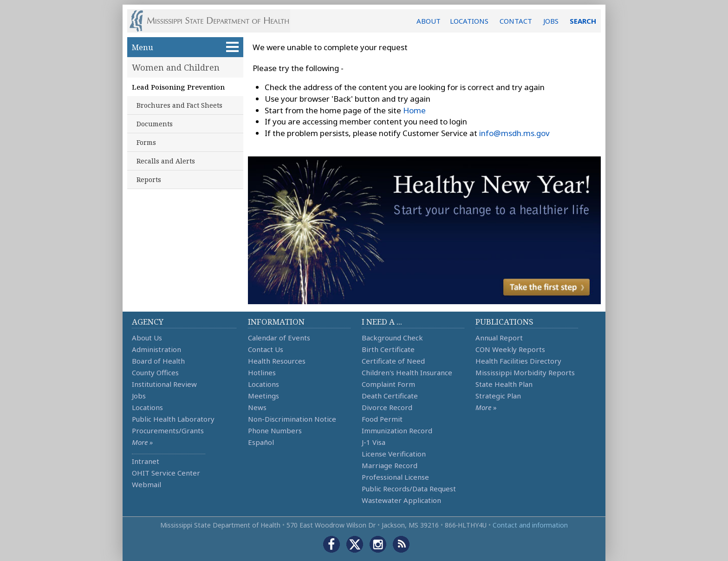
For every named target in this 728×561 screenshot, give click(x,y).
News (257, 407)
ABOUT (429, 21)
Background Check (392, 338)
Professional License (395, 477)
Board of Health (158, 361)
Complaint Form (388, 384)
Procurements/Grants (168, 431)
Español (261, 442)
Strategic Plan (498, 396)
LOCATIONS (469, 21)
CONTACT (516, 21)
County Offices (155, 372)
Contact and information (530, 525)
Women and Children (176, 67)
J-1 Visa (374, 442)
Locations (147, 407)
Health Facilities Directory (518, 361)
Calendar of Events (279, 338)
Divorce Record (387, 407)
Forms (146, 142)
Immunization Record (397, 431)
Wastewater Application (401, 500)
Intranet (146, 461)
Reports (149, 179)
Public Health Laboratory (173, 419)
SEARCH (583, 21)
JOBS (551, 21)
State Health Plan (504, 384)
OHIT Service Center (166, 473)
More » (142, 442)
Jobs (139, 396)
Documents (155, 124)
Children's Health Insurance (407, 372)
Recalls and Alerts (166, 161)
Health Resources (277, 361)
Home (414, 110)
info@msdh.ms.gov (514, 133)
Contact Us (266, 349)
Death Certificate (390, 396)
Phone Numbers (275, 431)
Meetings (263, 396)
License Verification (394, 454)
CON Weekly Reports (510, 349)
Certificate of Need (393, 361)
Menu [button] (185, 47)
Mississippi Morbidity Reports (525, 372)
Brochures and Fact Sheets (179, 105)
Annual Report (499, 338)
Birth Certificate (388, 349)
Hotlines (262, 372)
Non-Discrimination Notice (292, 419)
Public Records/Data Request (409, 489)
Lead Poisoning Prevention (178, 87)
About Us (147, 338)
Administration (156, 349)
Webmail (146, 484)
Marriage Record (390, 465)
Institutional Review (164, 384)
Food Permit (382, 419)
